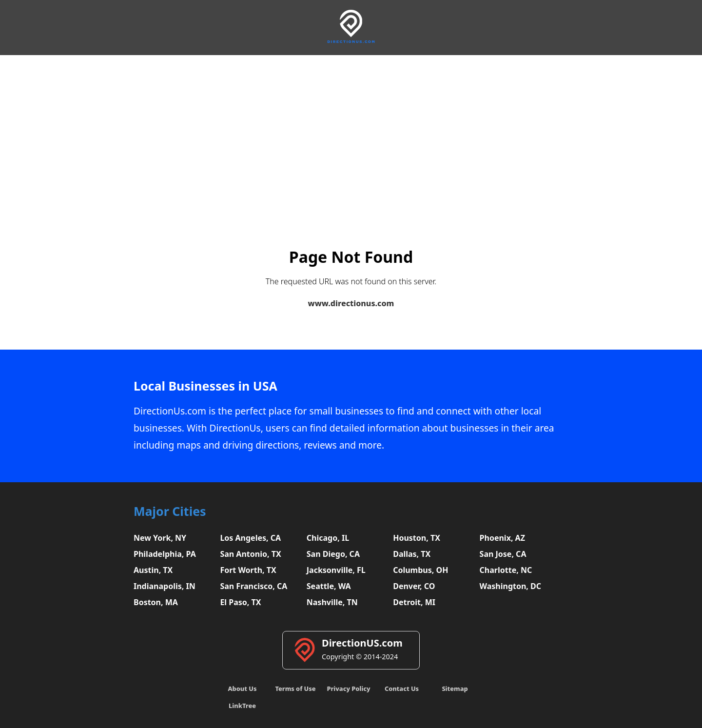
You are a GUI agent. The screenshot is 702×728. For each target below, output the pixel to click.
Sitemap (455, 689)
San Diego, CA (333, 554)
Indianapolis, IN (165, 586)
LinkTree (242, 706)
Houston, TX (417, 538)
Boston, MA (156, 602)
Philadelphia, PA (165, 554)
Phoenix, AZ (502, 538)
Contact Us (402, 689)
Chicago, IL (328, 538)
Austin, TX (153, 570)
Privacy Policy (348, 689)
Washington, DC (511, 586)
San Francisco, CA (253, 586)
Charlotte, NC (506, 570)
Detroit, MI (414, 602)
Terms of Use (295, 689)
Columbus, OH (420, 570)
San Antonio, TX (250, 554)
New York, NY (160, 538)
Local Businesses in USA (205, 386)
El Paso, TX (240, 602)
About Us (243, 689)
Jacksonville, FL (336, 570)
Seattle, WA (329, 586)
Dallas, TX (412, 554)
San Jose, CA (503, 554)
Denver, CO (414, 586)
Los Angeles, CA (250, 538)
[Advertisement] (351, 128)
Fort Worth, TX (248, 570)
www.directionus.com (351, 303)
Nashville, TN (332, 602)
